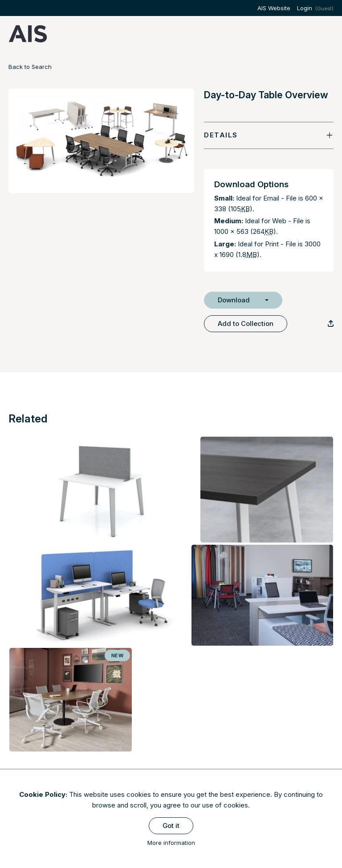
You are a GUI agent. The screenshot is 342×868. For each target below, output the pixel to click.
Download (234, 300)
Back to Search (30, 67)
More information (171, 843)
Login (305, 8)
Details (221, 135)
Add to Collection (246, 323)
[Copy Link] (331, 323)
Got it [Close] (171, 826)
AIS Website (274, 8)
